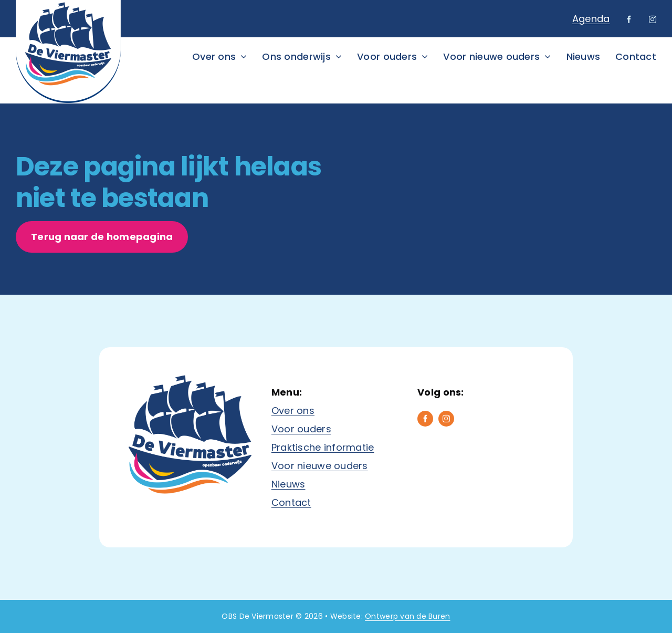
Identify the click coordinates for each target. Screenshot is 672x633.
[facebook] (629, 19)
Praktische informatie (323, 447)
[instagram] (653, 19)
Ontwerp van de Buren (407, 616)
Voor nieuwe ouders (320, 466)
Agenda (591, 19)
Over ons (293, 411)
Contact (291, 502)
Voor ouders (301, 429)
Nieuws (288, 484)
